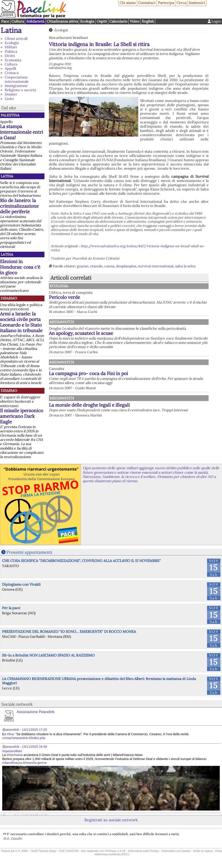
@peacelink (11, 730)
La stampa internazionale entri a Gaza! (22, 132)
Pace (5, 21)
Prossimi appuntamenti (29, 552)
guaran (83, 266)
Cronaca (12, 73)
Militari (11, 47)
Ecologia (87, 21)
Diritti (10, 56)
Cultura (18, 21)
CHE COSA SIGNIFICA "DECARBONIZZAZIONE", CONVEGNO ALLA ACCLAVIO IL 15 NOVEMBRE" (81, 561)
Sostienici (197, 3)
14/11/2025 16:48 (34, 747)
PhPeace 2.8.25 (115, 851)
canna (109, 266)
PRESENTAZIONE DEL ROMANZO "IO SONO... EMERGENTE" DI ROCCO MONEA (69, 631)
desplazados (126, 266)
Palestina (10, 115)
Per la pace (11, 608)
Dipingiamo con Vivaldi (21, 584)
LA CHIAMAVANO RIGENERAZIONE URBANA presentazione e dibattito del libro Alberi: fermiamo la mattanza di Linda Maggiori (99, 681)
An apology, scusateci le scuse (81, 333)
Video (135, 21)
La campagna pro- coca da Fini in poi (88, 373)
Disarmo (9, 298)
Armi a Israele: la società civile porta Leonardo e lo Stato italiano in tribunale (21, 322)
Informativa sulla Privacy (143, 851)
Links (9, 99)
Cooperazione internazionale (17, 79)
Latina (11, 30)
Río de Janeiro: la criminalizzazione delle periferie (19, 206)
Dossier (11, 94)
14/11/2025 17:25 (34, 730)
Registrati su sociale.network (111, 820)
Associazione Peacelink (36, 712)
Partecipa (166, 3)
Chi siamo (128, 3)
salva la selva (185, 266)
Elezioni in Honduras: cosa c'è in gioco (20, 267)
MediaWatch (62, 322)
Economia (13, 60)
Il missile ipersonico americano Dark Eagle (22, 416)
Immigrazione (16, 86)
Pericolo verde (64, 297)
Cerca (181, 3)
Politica (11, 51)
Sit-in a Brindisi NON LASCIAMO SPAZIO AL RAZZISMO (48, 655)
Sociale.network (17, 704)
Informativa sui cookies (176, 851)
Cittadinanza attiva (62, 21)
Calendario (118, 21)
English (148, 21)
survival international (156, 266)
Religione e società (20, 90)
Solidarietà (35, 21)
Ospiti (102, 21)
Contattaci (147, 3)
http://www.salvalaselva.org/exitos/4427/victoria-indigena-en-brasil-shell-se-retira (128, 248)
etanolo (96, 266)
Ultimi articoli (16, 38)
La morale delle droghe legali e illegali (89, 405)
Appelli (10, 68)
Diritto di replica (203, 851)
